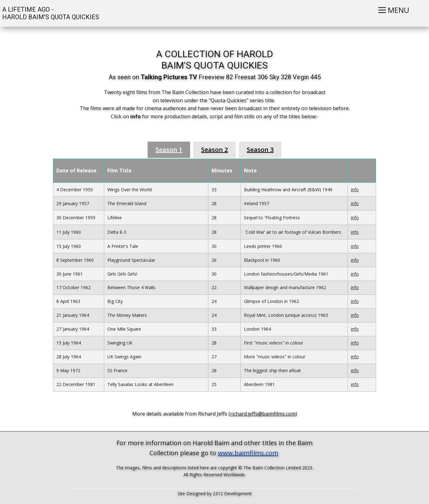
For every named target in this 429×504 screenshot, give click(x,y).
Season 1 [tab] (169, 150)
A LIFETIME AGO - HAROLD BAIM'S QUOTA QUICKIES (50, 13)
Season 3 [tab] (260, 150)
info (355, 190)
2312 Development (232, 493)
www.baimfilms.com (248, 453)
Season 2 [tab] (214, 150)
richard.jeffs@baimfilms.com (263, 414)
